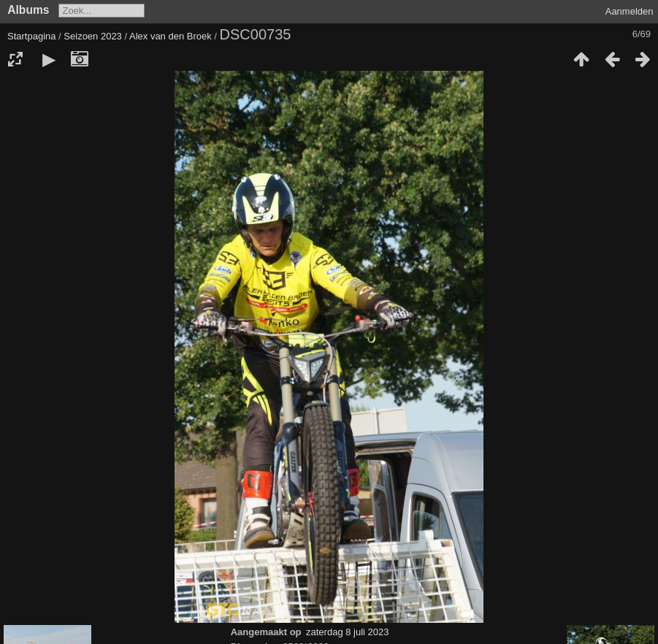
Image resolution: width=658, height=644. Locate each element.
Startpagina (32, 36)
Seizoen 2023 (93, 36)
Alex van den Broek (171, 36)
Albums (28, 10)
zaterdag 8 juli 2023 (347, 632)
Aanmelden (630, 11)
